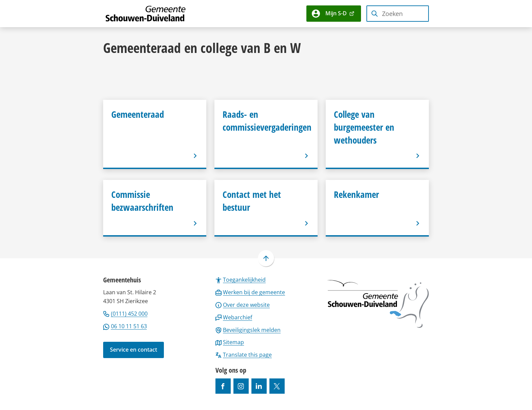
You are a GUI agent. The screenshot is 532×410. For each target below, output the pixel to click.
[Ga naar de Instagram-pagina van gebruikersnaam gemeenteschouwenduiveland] (241, 386)
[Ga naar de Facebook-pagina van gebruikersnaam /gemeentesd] (223, 386)
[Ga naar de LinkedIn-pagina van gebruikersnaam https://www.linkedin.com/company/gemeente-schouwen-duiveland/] (259, 386)
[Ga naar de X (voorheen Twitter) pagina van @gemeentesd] (277, 386)
